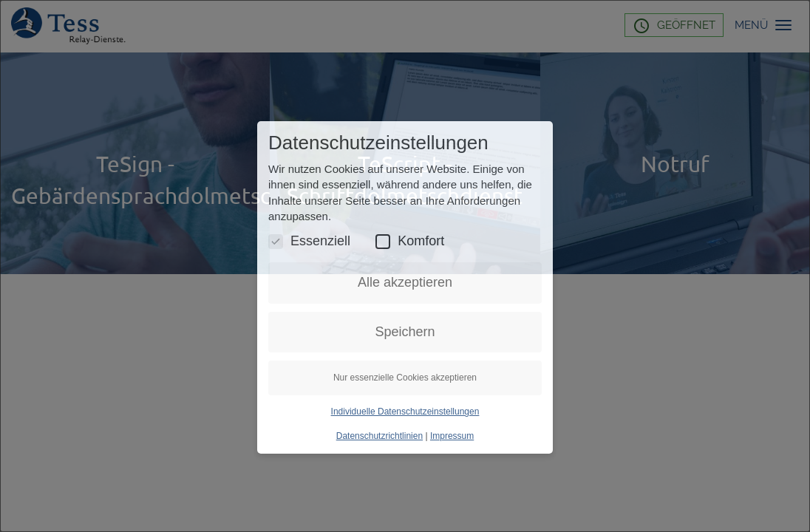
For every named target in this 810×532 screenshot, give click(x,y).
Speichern (405, 332)
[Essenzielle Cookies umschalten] (276, 242)
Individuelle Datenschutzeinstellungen (405, 412)
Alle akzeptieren (405, 282)
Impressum (452, 436)
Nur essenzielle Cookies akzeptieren (405, 378)
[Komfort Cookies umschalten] (383, 242)
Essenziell (309, 241)
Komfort (410, 241)
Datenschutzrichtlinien (380, 436)
